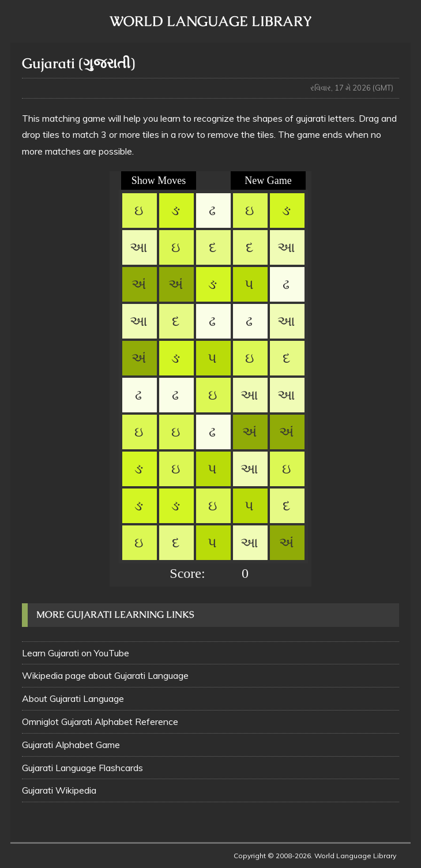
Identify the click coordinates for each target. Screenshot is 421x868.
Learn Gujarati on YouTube (76, 653)
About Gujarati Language (73, 698)
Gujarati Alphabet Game (71, 745)
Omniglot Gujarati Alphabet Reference (100, 722)
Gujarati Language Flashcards (82, 768)
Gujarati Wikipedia (59, 790)
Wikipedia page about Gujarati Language (105, 675)
